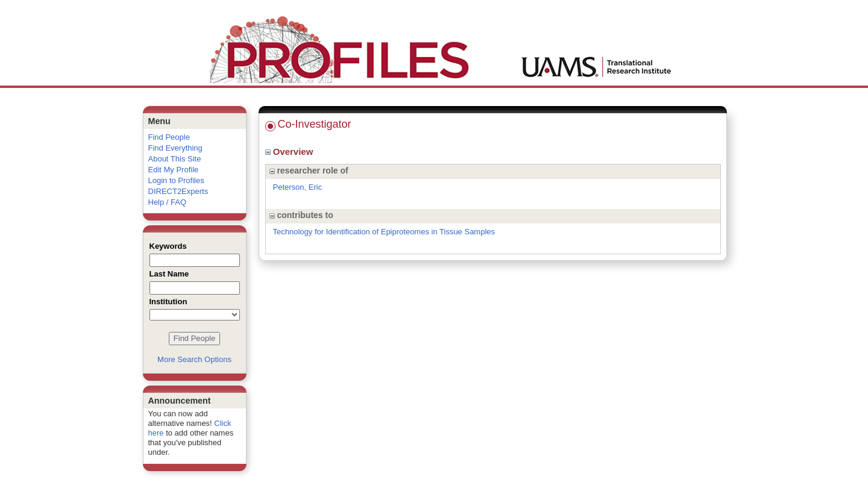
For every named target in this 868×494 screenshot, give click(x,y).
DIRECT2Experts (178, 191)
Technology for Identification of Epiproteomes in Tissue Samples (384, 232)
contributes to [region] (301, 215)
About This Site (175, 159)
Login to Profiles (176, 180)
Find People (169, 137)
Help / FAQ (168, 202)
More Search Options (194, 359)
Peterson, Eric (298, 187)
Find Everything (175, 148)
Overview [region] (291, 152)
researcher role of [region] (309, 170)
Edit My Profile (174, 170)
